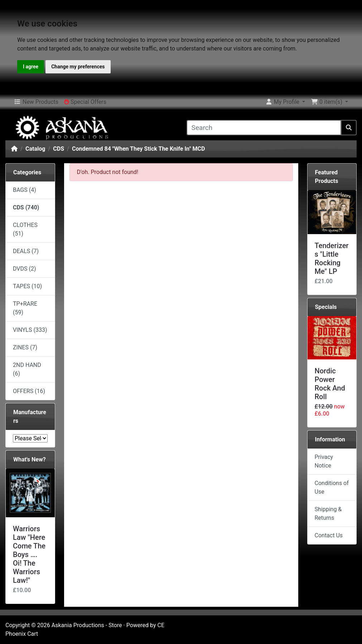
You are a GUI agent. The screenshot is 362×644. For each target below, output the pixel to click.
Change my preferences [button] (78, 67)
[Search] (264, 128)
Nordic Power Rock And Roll (330, 384)
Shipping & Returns (328, 514)
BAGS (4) (25, 190)
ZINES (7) (25, 347)
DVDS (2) (25, 269)
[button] (285, 102)
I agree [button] (31, 67)
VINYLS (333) (30, 330)
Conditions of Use (332, 487)
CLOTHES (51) (25, 229)
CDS (59, 149)
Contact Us (329, 535)
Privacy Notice (324, 461)
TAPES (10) (27, 286)
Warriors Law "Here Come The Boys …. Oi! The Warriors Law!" (29, 555)
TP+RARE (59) (25, 308)
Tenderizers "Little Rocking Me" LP (332, 258)
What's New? (30, 459)
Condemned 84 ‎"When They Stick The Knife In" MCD (138, 149)
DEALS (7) (26, 251)
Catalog (35, 149)
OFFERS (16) (29, 391)
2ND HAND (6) (27, 369)
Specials (326, 307)
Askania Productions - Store (87, 625)
